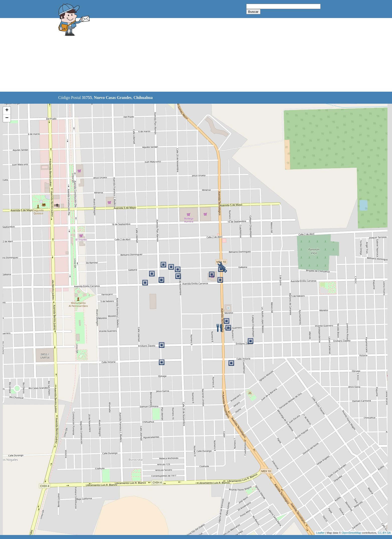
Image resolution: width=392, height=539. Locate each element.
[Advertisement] (183, 55)
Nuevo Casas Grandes (113, 98)
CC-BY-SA (384, 533)
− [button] (7, 118)
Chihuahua (143, 98)
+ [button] (7, 110)
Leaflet (320, 533)
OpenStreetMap (351, 533)
